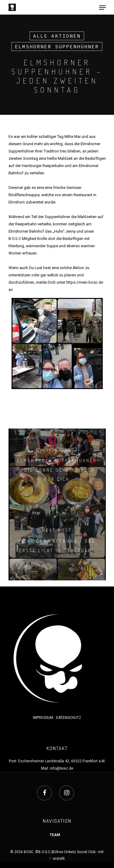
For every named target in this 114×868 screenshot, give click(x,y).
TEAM (55, 835)
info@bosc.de (62, 768)
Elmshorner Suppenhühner (57, 46)
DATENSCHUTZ (69, 718)
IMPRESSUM (43, 718)
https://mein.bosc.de (85, 282)
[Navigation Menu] (102, 8)
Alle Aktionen (57, 36)
